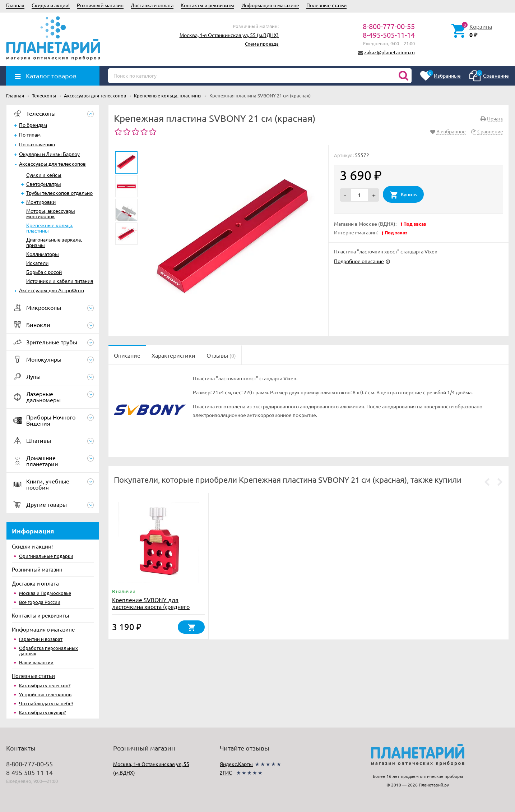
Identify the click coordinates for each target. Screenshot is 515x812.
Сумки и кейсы (44, 175)
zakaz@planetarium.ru (389, 52)
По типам (30, 134)
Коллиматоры (43, 254)
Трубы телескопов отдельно (59, 193)
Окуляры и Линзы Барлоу (49, 154)
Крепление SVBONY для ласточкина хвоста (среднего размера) (151, 606)
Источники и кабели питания (60, 281)
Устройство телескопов (45, 694)
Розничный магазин (100, 5)
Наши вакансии (36, 662)
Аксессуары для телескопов (52, 164)
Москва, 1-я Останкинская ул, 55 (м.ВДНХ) (229, 35)
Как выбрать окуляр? (42, 712)
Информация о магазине (270, 5)
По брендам (33, 125)
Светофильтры (44, 184)
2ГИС (226, 772)
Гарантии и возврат (41, 639)
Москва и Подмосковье (45, 593)
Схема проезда (262, 44)
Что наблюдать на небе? (46, 703)
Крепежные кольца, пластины (50, 228)
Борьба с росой (44, 272)
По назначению (37, 144)
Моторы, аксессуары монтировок (51, 213)
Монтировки (41, 202)
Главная (15, 5)
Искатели (37, 263)
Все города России (40, 602)
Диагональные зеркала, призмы (54, 242)
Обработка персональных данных (48, 651)
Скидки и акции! (51, 5)
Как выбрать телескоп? (45, 685)
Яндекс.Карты (236, 764)
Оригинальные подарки (46, 556)
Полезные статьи (326, 5)
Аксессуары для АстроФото (52, 290)
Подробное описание (359, 261)
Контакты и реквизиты (207, 5)
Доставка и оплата (152, 5)
